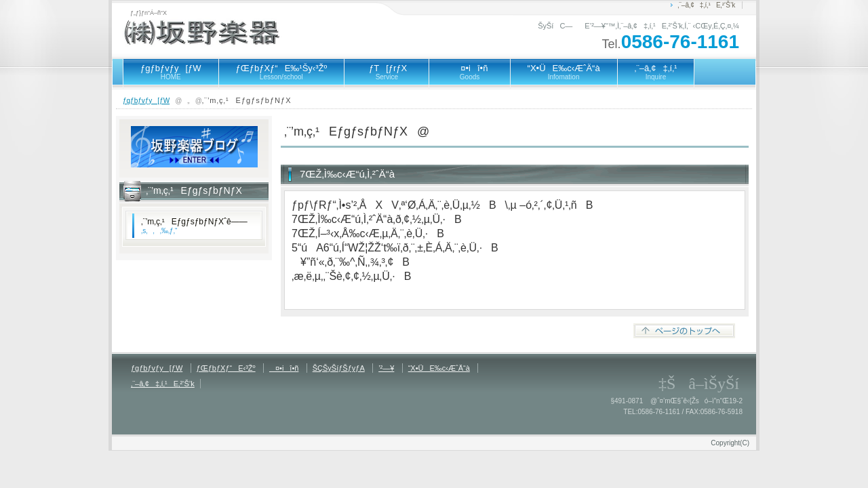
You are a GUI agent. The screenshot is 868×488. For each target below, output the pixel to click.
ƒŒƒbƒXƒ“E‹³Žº (226, 368)
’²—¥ (386, 368)
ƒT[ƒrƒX (387, 72)
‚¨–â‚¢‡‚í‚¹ (656, 72)
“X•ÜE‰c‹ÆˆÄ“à (564, 72)
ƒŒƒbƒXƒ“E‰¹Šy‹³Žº (282, 72)
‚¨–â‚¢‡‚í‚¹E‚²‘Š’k (706, 5)
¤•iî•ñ (469, 72)
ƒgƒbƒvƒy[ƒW (171, 72)
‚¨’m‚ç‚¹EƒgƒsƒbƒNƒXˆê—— (194, 226)
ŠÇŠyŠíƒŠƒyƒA (339, 368)
